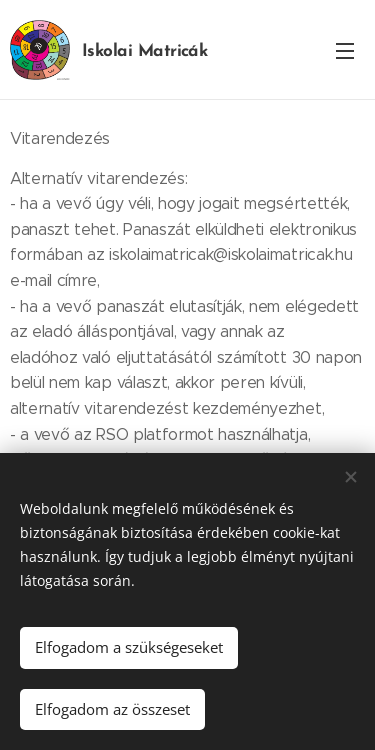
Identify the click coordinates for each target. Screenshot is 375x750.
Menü (345, 51)
